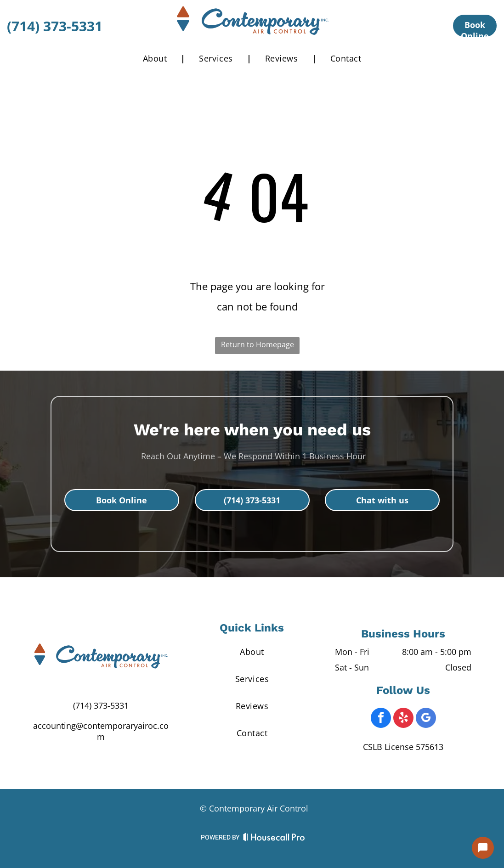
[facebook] (381, 719)
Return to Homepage (258, 344)
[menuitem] (157, 59)
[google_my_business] (426, 719)
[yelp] (403, 719)
